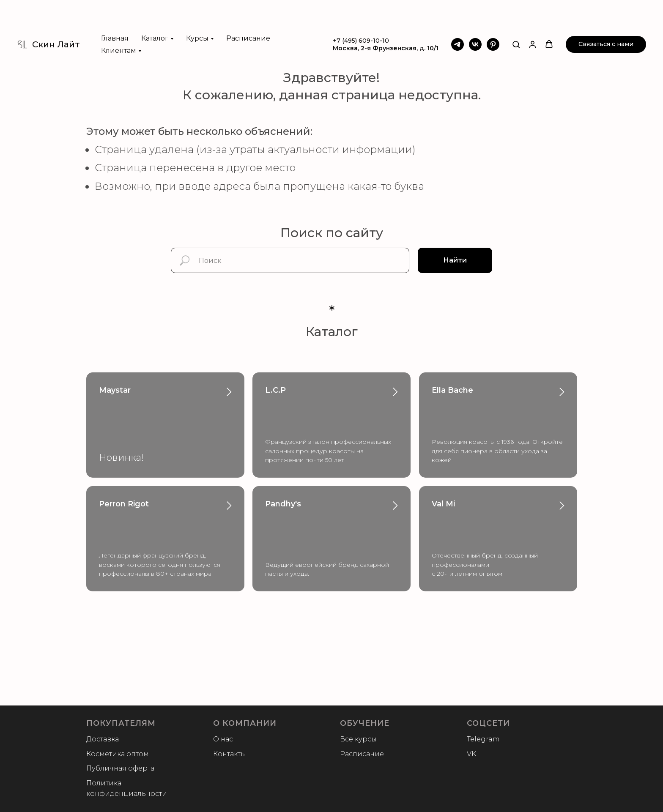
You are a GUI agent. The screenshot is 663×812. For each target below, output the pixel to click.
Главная (115, 8)
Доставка (103, 739)
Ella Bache (452, 390)
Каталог (155, 8)
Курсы (197, 8)
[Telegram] (458, 14)
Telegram (483, 739)
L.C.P (275, 390)
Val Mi (443, 504)
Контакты (230, 754)
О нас (223, 739)
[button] (516, 14)
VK (471, 754)
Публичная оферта (120, 768)
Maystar (115, 390)
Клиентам (119, 21)
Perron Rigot (124, 504)
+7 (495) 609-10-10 (361, 11)
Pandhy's (283, 504)
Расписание (248, 8)
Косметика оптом (118, 754)
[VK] (475, 14)
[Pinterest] (493, 14)
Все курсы (358, 739)
